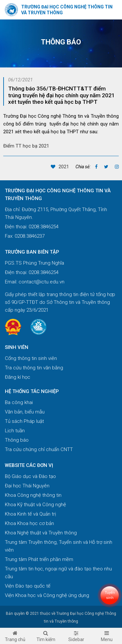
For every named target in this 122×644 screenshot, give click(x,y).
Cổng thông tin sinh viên (31, 358)
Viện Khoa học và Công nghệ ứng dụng (47, 595)
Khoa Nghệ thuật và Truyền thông (41, 533)
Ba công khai (19, 402)
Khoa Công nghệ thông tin (33, 495)
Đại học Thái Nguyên (27, 486)
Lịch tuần (15, 431)
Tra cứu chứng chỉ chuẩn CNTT (39, 449)
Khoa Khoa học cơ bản (29, 523)
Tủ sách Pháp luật (24, 421)
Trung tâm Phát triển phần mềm (39, 559)
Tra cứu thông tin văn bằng (34, 368)
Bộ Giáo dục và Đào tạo (30, 476)
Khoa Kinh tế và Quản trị (30, 514)
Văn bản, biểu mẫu (25, 412)
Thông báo (17, 440)
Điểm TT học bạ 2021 (26, 146)
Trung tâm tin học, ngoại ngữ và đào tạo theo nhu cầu (58, 573)
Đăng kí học (18, 377)
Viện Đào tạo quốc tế (28, 586)
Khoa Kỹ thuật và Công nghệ (35, 505)
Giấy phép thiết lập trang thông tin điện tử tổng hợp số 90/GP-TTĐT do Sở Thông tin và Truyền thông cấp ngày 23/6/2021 (60, 302)
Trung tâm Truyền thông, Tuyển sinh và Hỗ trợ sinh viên (59, 546)
